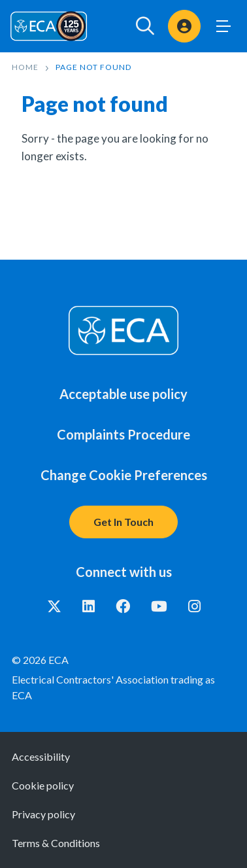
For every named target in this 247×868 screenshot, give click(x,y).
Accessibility (41, 756)
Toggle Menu (223, 26)
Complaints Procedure (124, 434)
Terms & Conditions (56, 843)
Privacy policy (43, 814)
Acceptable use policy (124, 394)
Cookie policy (43, 785)
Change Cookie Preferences (124, 475)
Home (25, 67)
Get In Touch (124, 522)
